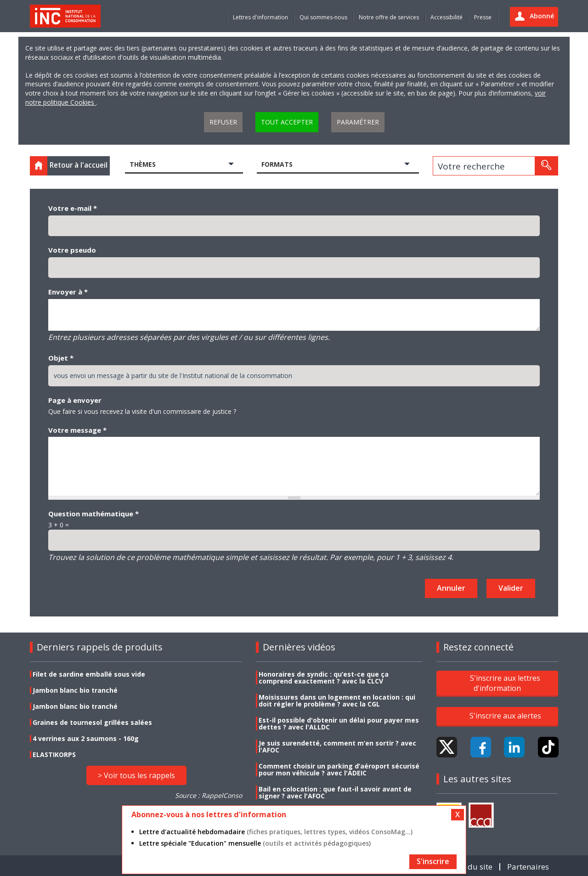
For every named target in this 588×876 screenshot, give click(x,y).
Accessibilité (447, 17)
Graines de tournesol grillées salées (92, 722)
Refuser (223, 122)
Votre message (77, 430)
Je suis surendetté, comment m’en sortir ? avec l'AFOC (337, 746)
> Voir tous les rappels (136, 775)
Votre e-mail (73, 208)
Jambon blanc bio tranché (75, 690)
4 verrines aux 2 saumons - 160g (86, 738)
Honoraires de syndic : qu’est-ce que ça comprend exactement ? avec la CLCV (324, 678)
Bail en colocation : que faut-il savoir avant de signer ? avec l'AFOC (335, 792)
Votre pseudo (72, 250)
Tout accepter (287, 122)
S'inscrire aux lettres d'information (505, 683)
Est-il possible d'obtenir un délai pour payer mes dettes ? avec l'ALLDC (339, 723)
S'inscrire (433, 861)
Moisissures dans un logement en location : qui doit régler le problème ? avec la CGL (337, 701)
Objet (61, 358)
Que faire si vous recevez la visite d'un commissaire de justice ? (142, 411)
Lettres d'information (260, 17)
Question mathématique (93, 514)
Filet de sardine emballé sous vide (89, 674)
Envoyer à (68, 292)
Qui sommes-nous (323, 17)
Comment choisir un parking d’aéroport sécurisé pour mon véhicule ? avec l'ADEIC (339, 769)
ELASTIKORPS (54, 754)
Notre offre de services (389, 17)
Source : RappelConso (209, 795)
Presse (483, 17)
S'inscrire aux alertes (505, 716)
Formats (277, 164)
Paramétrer (358, 122)
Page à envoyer (75, 400)
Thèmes (143, 164)
